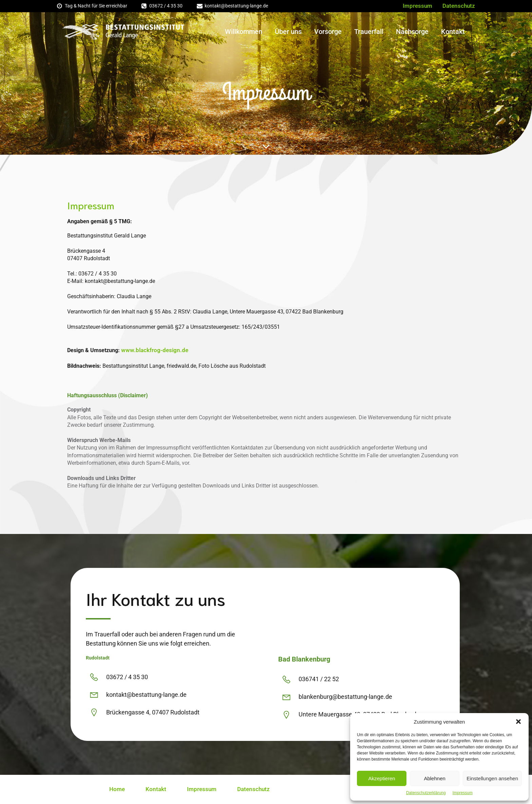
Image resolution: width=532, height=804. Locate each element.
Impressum (463, 793)
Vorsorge (328, 32)
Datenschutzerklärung (426, 793)
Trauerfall (369, 32)
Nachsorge (412, 32)
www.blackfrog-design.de (155, 350)
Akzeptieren (382, 778)
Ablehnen (434, 778)
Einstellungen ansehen (492, 778)
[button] (518, 722)
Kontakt (453, 32)
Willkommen (244, 32)
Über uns (288, 32)
